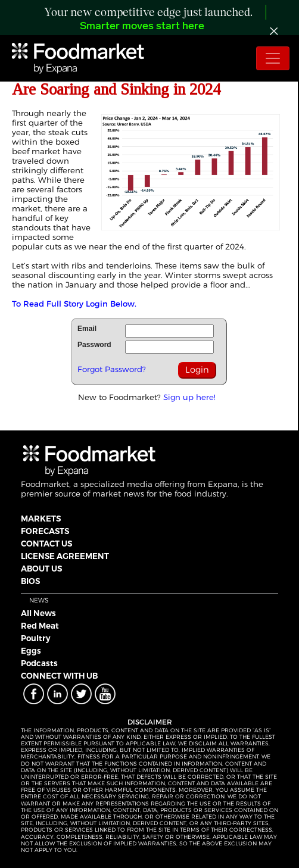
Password (94, 345)
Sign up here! (189, 397)
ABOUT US (41, 569)
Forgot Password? (112, 369)
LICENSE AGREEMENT (65, 556)
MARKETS (41, 519)
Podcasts (39, 663)
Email (87, 329)
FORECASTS (45, 531)
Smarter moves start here (142, 26)
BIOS (30, 581)
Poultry (36, 638)
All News (38, 613)
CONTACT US (46, 544)
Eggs (31, 651)
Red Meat (40, 626)
